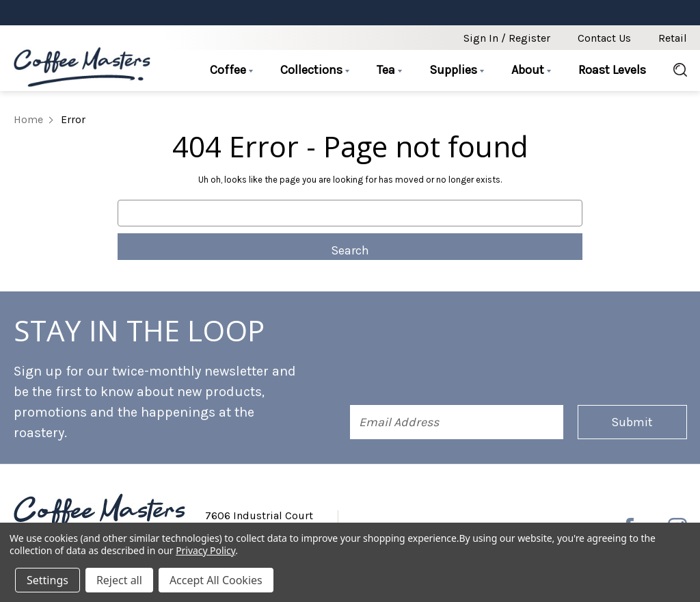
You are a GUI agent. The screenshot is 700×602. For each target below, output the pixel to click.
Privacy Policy (205, 550)
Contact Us (604, 38)
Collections (315, 70)
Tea (389, 70)
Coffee (231, 70)
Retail (673, 38)
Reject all (119, 580)
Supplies (457, 70)
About (531, 70)
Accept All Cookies (216, 580)
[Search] (673, 70)
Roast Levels (612, 70)
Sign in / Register (507, 38)
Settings (48, 580)
